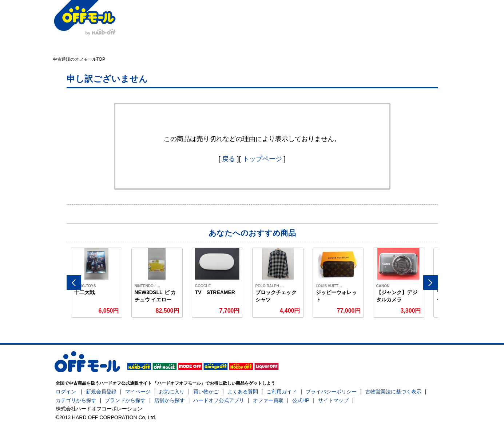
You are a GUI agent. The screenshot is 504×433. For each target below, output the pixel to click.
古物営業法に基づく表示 (393, 392)
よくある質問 (243, 392)
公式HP (301, 400)
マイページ (138, 392)
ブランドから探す (125, 400)
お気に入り (172, 392)
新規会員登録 (101, 392)
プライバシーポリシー (331, 392)
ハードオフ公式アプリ (219, 400)
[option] (97, 283)
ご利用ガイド (282, 392)
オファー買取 (268, 400)
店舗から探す (170, 400)
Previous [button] (74, 282)
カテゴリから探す (76, 400)
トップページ (262, 159)
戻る (229, 159)
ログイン (66, 392)
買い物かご (206, 392)
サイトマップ (333, 400)
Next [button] (430, 282)
